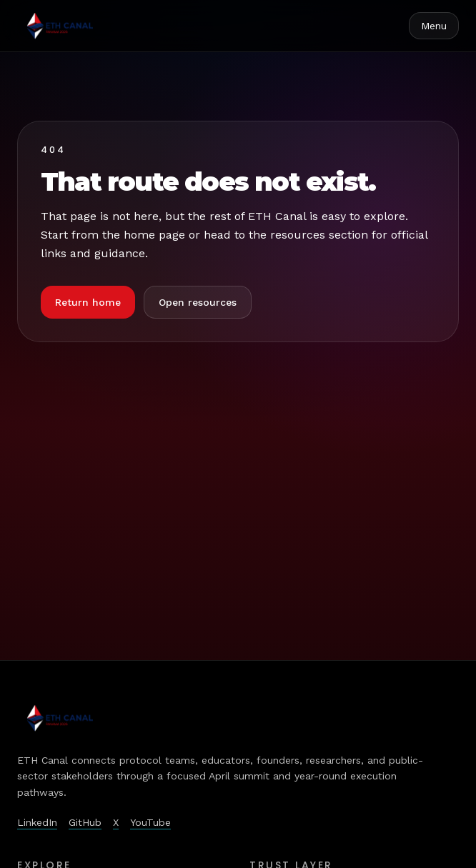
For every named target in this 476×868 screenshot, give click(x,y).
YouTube (150, 822)
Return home (88, 302)
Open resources (198, 302)
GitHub (85, 822)
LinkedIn (37, 822)
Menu (434, 26)
